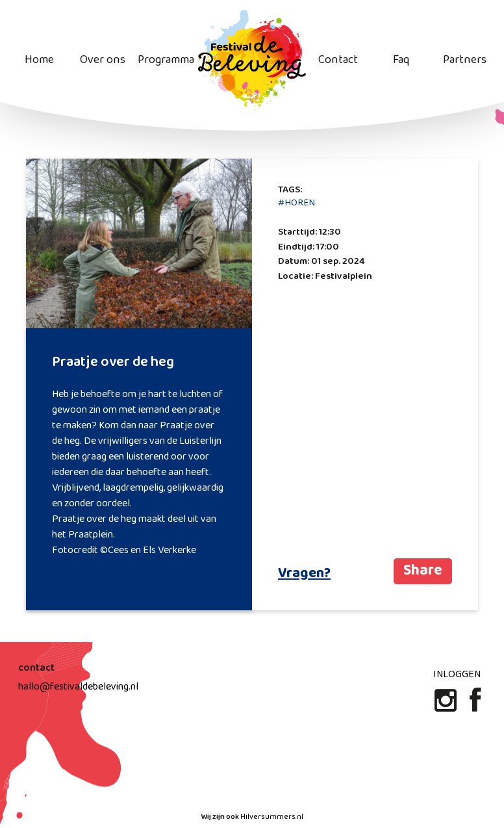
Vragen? (304, 574)
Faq (401, 60)
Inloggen (457, 674)
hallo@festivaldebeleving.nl (78, 687)
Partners (465, 60)
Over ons (103, 60)
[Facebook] (475, 706)
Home (39, 60)
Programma (166, 60)
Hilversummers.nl (272, 817)
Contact (338, 60)
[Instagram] (447, 706)
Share (423, 571)
